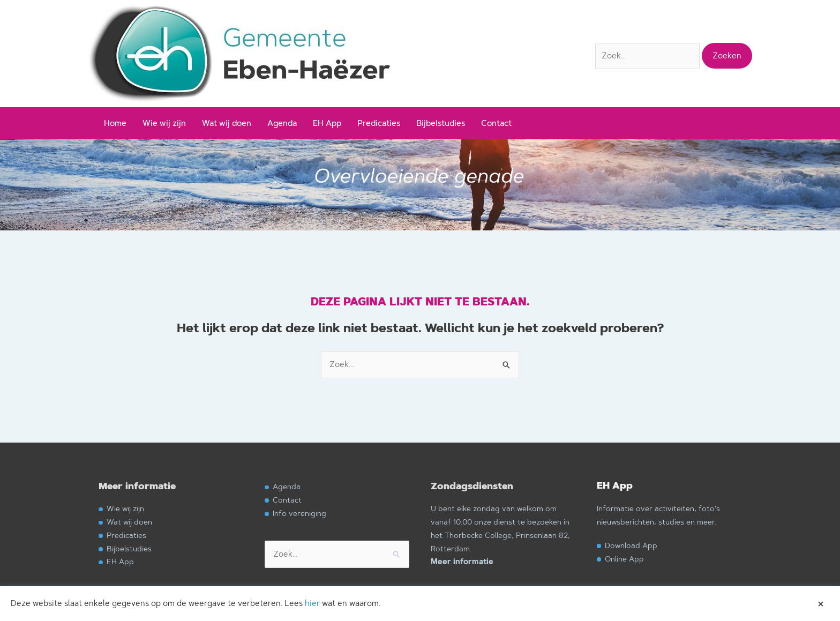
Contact (496, 123)
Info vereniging (299, 513)
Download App (631, 545)
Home (115, 123)
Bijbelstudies (441, 123)
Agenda (282, 123)
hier (312, 603)
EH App (327, 123)
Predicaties (379, 123)
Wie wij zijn (164, 123)
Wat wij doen (227, 123)
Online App (624, 559)
